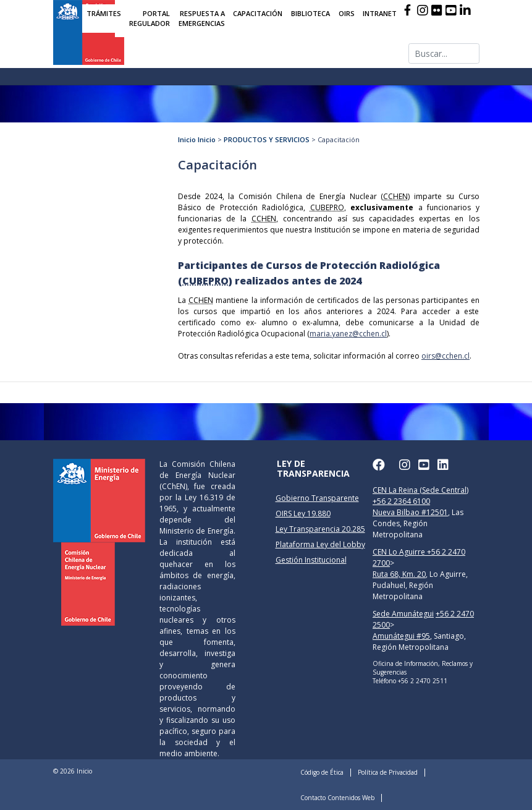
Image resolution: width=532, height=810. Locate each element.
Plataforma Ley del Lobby (320, 544)
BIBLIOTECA (310, 13)
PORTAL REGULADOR (150, 19)
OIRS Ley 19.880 (303, 514)
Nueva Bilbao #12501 (410, 512)
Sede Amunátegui (403, 614)
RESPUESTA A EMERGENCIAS (202, 19)
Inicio (187, 139)
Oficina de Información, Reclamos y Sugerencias (423, 668)
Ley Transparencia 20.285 (320, 529)
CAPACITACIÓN (258, 13)
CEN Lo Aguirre (400, 552)
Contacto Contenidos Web (337, 798)
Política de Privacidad (388, 772)
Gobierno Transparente (317, 498)
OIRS (347, 13)
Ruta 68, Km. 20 (399, 574)
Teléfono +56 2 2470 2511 (410, 681)
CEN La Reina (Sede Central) (420, 490)
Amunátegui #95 (401, 636)
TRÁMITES (104, 13)
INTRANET (380, 13)
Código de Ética (322, 772)
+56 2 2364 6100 (401, 501)
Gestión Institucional (311, 560)
